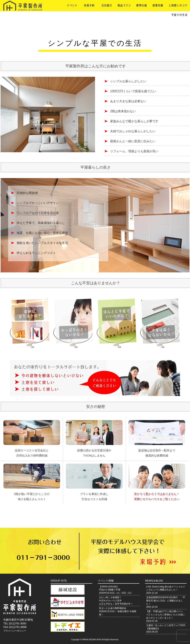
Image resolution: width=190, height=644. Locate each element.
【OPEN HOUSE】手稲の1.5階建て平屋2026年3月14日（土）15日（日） (116, 590)
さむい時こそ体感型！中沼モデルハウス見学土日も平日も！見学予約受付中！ (116, 601)
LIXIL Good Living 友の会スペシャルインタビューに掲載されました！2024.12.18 (166, 590)
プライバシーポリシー (15, 631)
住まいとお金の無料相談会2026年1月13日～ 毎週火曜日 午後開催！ (118, 611)
